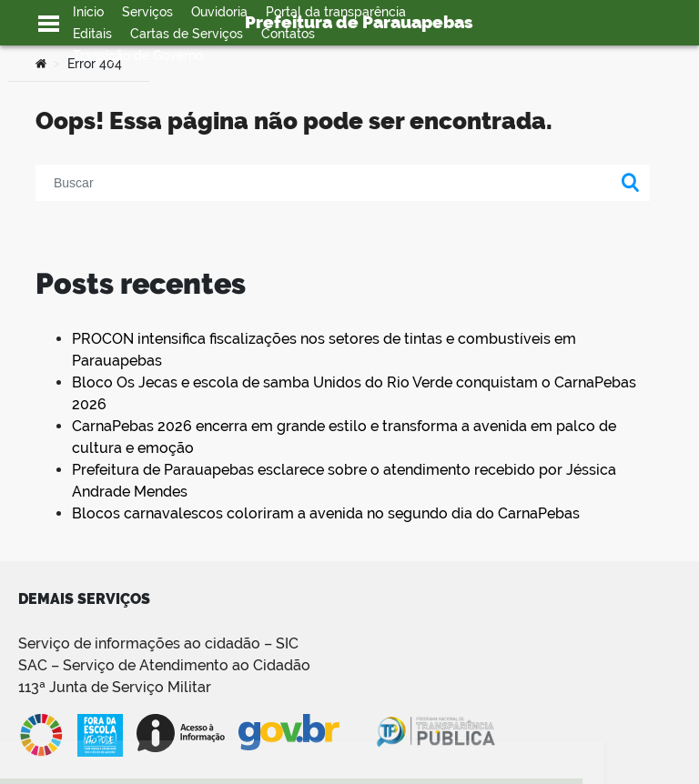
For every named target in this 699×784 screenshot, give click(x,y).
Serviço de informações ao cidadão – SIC (158, 643)
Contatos (288, 34)
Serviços (147, 12)
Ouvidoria (219, 12)
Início (88, 12)
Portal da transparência (336, 12)
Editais (92, 34)
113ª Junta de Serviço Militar (115, 687)
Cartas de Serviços (187, 34)
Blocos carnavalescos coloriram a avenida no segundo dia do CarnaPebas (326, 513)
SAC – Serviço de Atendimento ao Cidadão (164, 665)
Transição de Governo (138, 55)
